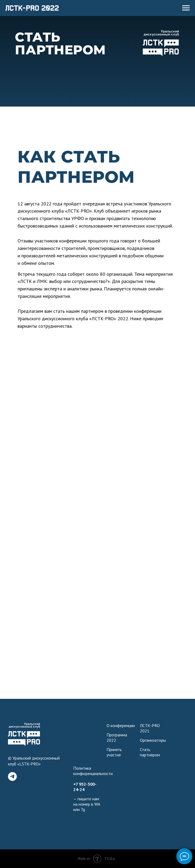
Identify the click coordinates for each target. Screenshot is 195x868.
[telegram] (12, 776)
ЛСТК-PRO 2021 (150, 728)
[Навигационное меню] (186, 8)
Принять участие (114, 752)
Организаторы (153, 740)
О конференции (121, 725)
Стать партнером (150, 752)
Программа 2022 (117, 737)
